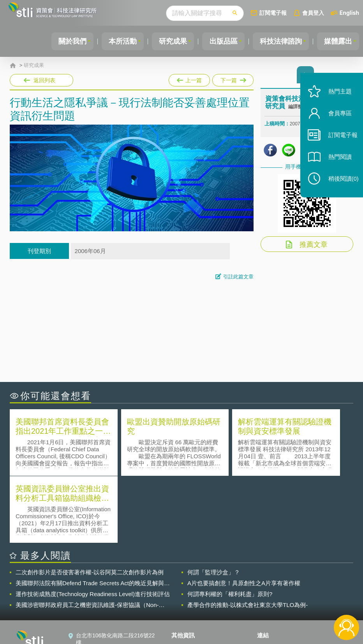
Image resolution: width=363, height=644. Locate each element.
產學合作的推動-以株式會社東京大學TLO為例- (248, 537)
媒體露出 (337, 41)
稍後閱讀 (340, 186)
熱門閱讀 (337, 164)
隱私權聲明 (190, 579)
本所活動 (116, 41)
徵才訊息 (187, 590)
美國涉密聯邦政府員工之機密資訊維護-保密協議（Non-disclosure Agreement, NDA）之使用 (87, 537)
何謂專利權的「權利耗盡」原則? (230, 526)
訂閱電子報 (273, 13)
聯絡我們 (187, 601)
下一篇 (232, 79)
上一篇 (189, 79)
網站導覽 (187, 612)
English (349, 13)
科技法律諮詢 (278, 41)
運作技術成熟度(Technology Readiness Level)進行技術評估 (93, 526)
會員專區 (337, 120)
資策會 (270, 579)
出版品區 (220, 41)
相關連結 (306, 579)
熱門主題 (337, 98)
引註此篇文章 (238, 277)
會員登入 (313, 13)
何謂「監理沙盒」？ (214, 504)
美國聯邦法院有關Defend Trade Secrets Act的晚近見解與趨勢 (93, 516)
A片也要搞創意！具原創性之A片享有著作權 (244, 515)
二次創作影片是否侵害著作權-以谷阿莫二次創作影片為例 (90, 504)
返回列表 (44, 80)
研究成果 (168, 41)
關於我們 (64, 41)
